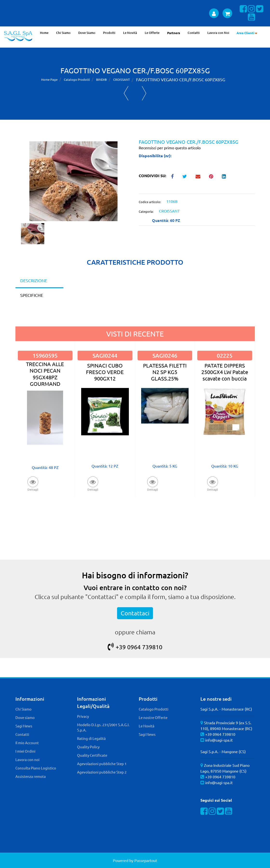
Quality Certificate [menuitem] (92, 755)
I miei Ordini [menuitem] (25, 751)
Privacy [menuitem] (83, 716)
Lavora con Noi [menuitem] (218, 33)
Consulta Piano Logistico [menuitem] (36, 768)
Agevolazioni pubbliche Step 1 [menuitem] (102, 764)
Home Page (49, 79)
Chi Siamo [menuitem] (63, 33)
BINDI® (102, 79)
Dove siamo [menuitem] (25, 717)
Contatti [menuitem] (194, 33)
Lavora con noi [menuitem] (27, 759)
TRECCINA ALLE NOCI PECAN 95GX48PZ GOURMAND (45, 374)
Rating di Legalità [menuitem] (91, 738)
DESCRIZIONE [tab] (34, 280)
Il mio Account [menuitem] (27, 743)
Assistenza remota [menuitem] (31, 776)
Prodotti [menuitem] (109, 33)
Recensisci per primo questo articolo (170, 148)
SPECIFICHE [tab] (32, 295)
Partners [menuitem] (174, 33)
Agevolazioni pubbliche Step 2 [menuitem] (102, 772)
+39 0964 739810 (135, 647)
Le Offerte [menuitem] (152, 33)
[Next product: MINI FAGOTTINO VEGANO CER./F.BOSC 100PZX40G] (144, 93)
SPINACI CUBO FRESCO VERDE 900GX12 (105, 372)
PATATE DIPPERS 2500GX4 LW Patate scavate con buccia (225, 372)
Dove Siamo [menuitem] (87, 33)
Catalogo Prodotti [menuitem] (154, 709)
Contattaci (135, 613)
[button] (73, 181)
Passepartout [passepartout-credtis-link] (146, 860)
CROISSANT (122, 79)
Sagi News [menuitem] (24, 726)
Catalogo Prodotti (77, 79)
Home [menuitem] (44, 33)
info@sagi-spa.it (219, 740)
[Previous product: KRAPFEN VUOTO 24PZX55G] (126, 93)
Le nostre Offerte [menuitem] (153, 717)
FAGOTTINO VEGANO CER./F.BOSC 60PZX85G (181, 79)
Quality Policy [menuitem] (88, 747)
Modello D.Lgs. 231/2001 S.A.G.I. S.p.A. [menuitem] (103, 727)
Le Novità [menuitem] (130, 33)
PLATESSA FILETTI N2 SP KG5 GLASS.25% (165, 372)
